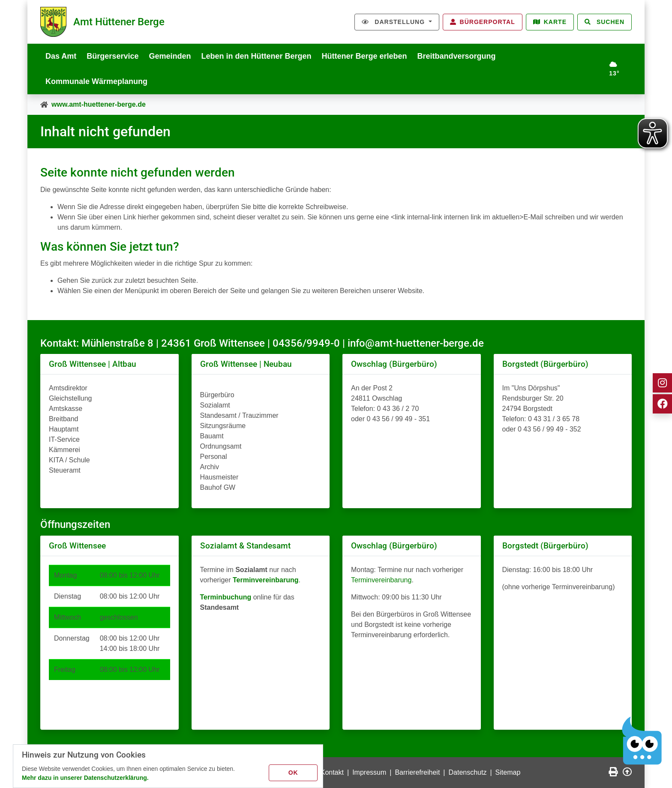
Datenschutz (468, 772)
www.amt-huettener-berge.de (99, 104)
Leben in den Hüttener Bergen (256, 56)
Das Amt (61, 56)
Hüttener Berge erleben (364, 56)
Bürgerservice (112, 56)
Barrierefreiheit (417, 772)
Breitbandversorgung (457, 56)
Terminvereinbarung (381, 580)
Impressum (369, 772)
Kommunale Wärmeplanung (96, 81)
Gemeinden (170, 56)
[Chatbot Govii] (642, 741)
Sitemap (508, 772)
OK (293, 773)
